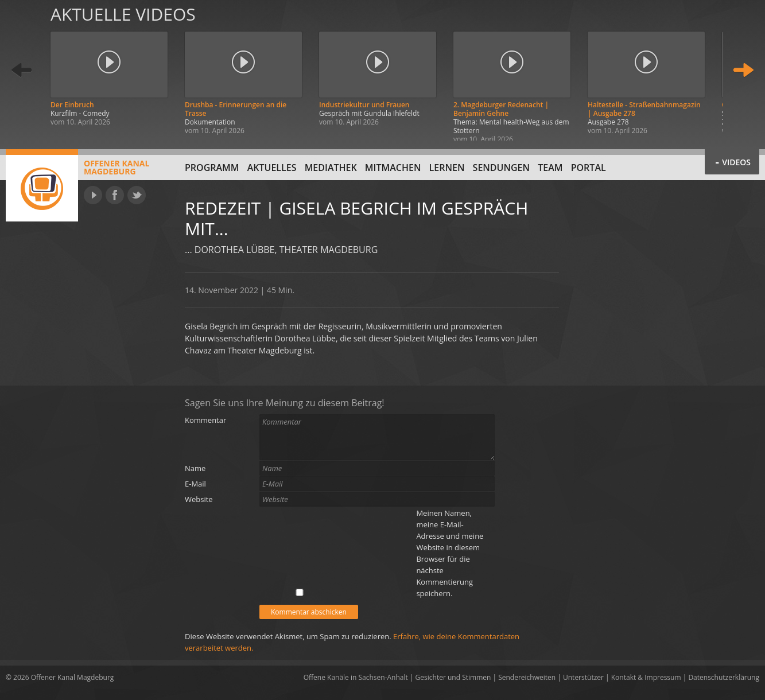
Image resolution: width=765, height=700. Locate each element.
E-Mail (195, 484)
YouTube (93, 195)
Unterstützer (583, 677)
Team (550, 168)
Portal (589, 168)
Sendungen (501, 168)
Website (199, 499)
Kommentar (205, 420)
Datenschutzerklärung (724, 677)
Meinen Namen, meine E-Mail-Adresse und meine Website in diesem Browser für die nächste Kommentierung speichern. (450, 553)
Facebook (115, 195)
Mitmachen (393, 168)
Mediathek (331, 168)
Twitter (137, 195)
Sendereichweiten (527, 677)
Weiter (743, 70)
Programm (212, 168)
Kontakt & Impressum (646, 677)
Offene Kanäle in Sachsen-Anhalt (356, 677)
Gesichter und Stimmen (453, 677)
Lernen (447, 168)
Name (195, 468)
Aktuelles (272, 168)
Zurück (22, 70)
